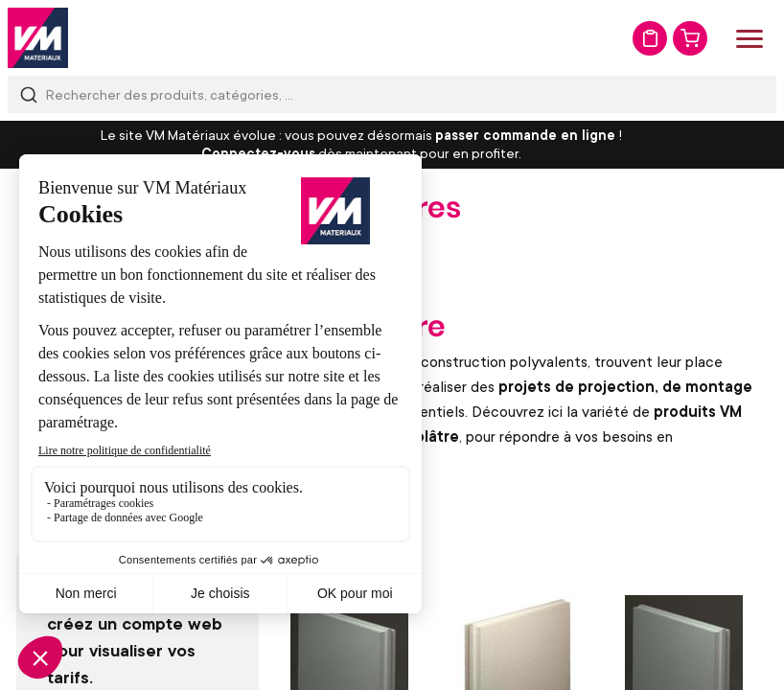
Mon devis (650, 38)
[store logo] (38, 38)
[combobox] (392, 94)
